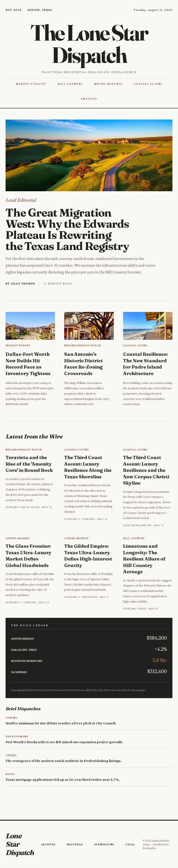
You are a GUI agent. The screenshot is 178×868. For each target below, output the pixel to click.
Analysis (89, 99)
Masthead (75, 844)
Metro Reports (108, 84)
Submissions (104, 844)
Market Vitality (31, 84)
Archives (48, 844)
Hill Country (70, 84)
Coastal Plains (148, 84)
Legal (130, 844)
